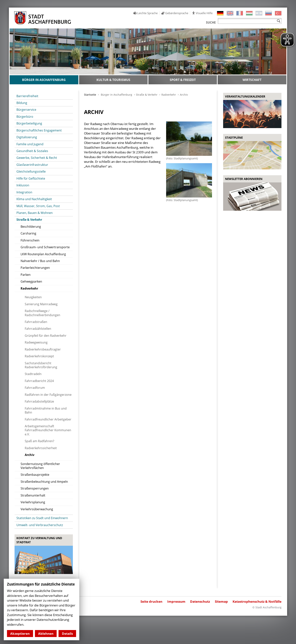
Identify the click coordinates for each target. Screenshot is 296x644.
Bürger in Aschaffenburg (116, 95)
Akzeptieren (20, 634)
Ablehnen (46, 634)
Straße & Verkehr (147, 95)
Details (67, 634)
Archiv (184, 95)
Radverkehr (169, 95)
